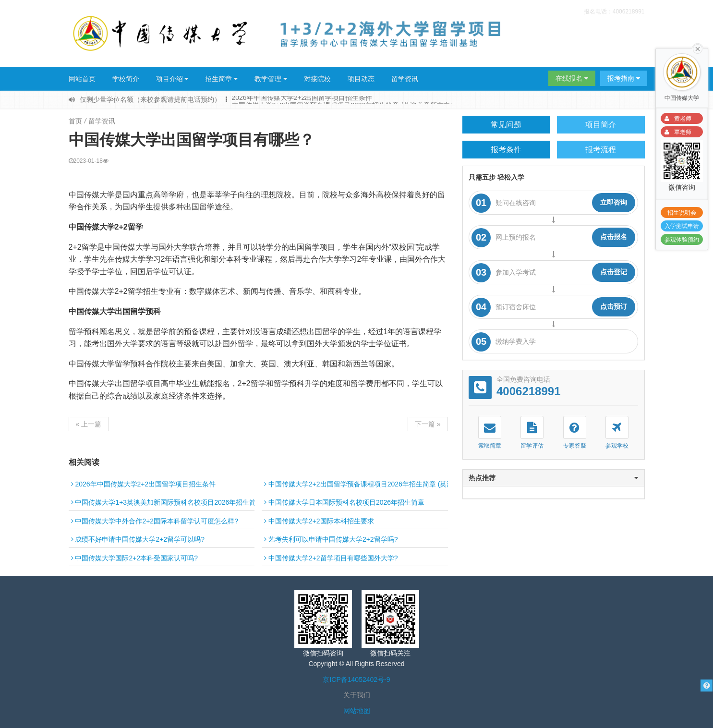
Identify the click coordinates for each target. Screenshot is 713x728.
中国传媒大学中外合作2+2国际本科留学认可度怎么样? (155, 521)
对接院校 (317, 79)
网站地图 (357, 711)
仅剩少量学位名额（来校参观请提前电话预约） (150, 100)
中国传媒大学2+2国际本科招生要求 (319, 521)
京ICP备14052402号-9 (356, 679)
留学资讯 (405, 79)
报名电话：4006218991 (614, 12)
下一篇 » (428, 424)
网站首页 (82, 79)
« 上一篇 (89, 424)
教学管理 (271, 79)
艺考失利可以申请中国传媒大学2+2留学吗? (331, 539)
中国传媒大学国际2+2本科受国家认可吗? (134, 558)
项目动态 (361, 79)
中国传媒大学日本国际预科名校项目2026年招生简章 (344, 502)
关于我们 (357, 695)
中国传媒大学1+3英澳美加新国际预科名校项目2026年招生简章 (167, 502)
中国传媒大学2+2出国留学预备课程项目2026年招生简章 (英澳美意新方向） (379, 484)
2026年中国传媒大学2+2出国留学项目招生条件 (302, 99)
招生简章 (221, 79)
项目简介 (601, 125)
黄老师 (677, 119)
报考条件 (506, 150)
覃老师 (677, 132)
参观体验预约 (682, 240)
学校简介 (126, 79)
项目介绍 (172, 79)
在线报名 (572, 79)
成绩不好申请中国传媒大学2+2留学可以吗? (138, 539)
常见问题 (506, 125)
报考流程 (601, 150)
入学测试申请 (682, 226)
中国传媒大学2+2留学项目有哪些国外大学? (331, 558)
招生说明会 (682, 213)
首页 (75, 121)
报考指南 (624, 79)
